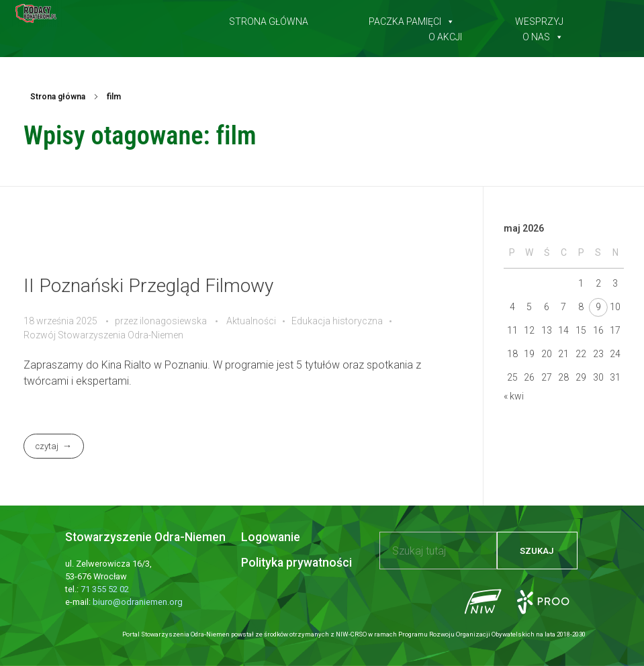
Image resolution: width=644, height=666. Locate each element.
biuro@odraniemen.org (138, 602)
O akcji (445, 34)
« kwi (514, 396)
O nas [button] (543, 34)
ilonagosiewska (174, 321)
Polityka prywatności (296, 563)
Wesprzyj (539, 19)
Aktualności (251, 321)
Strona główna (269, 19)
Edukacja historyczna (337, 321)
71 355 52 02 (105, 589)
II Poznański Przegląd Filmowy (148, 286)
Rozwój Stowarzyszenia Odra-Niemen (103, 335)
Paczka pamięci (412, 19)
